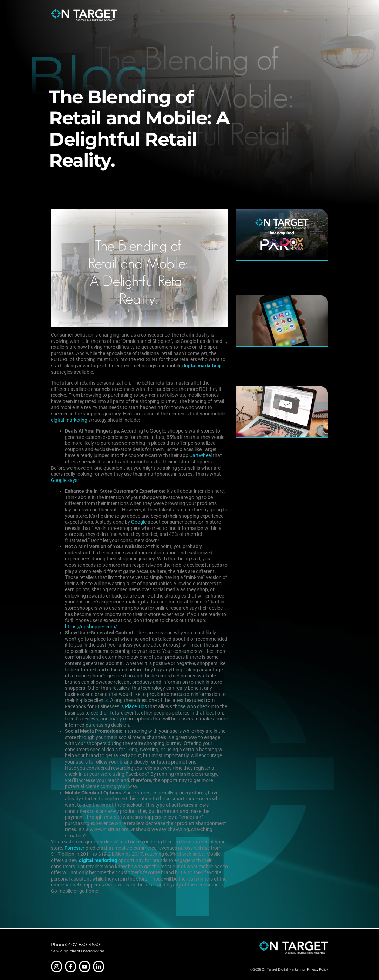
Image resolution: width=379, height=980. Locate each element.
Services (214, 15)
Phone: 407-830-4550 (75, 944)
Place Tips (136, 706)
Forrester (75, 848)
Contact (316, 15)
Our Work (267, 15)
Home (171, 15)
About (192, 15)
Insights (293, 15)
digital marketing (69, 420)
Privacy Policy (318, 969)
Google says (64, 480)
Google (139, 522)
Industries (240, 15)
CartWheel (201, 455)
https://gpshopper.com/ (91, 627)
